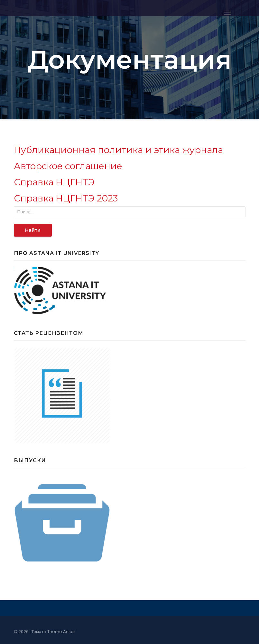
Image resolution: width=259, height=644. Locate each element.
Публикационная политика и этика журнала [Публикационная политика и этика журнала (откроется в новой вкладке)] (118, 150)
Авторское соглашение (68, 166)
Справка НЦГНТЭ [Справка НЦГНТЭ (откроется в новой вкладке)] (54, 182)
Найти (33, 230)
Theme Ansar (61, 632)
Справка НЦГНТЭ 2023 (66, 198)
